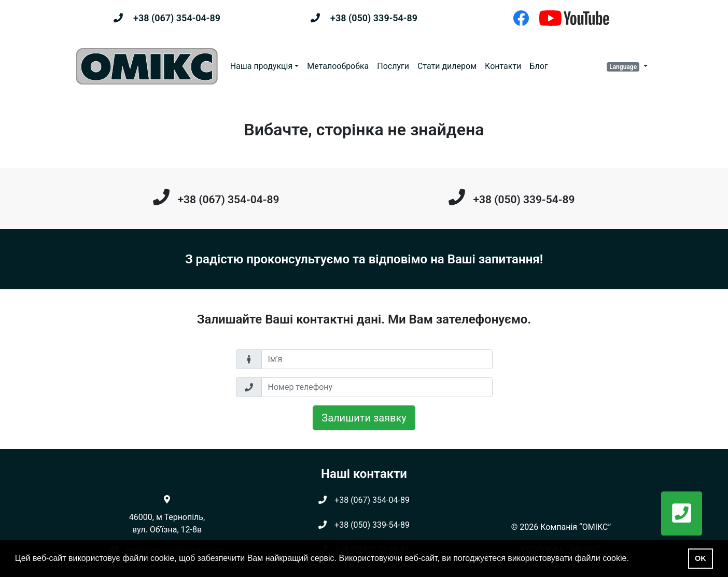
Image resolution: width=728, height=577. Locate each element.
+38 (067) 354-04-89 (177, 18)
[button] (627, 66)
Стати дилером (447, 66)
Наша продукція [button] (262, 66)
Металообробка (338, 66)
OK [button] (701, 558)
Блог (538, 66)
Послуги (393, 66)
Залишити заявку (364, 418)
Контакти (503, 66)
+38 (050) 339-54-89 (374, 18)
